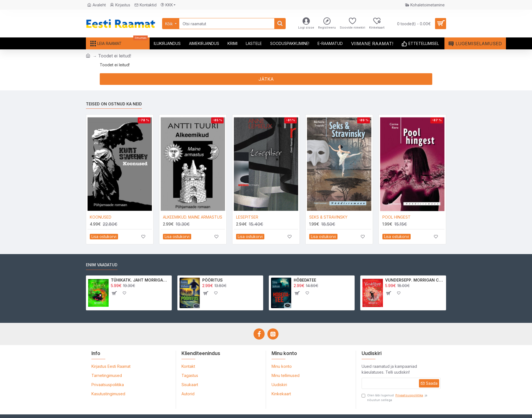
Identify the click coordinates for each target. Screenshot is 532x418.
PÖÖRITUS (213, 280)
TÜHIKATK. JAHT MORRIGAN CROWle (140, 280)
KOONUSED (101, 217)
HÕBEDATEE (305, 280)
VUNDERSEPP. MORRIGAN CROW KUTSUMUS (415, 280)
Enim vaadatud (102, 265)
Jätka (266, 79)
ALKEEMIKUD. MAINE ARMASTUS (193, 217)
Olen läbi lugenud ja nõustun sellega (394, 397)
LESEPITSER (247, 217)
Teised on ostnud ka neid (114, 104)
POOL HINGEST (397, 217)
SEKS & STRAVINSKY (328, 217)
